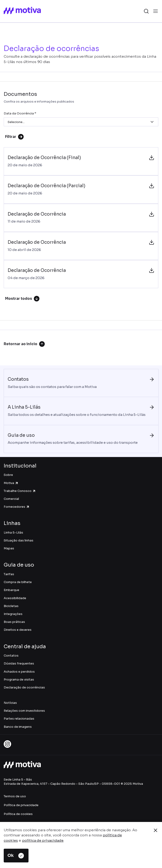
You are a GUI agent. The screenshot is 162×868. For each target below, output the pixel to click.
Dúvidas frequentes (19, 663)
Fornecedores (17, 507)
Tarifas (9, 574)
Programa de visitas (19, 679)
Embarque (11, 590)
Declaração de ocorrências (24, 687)
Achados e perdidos (19, 672)
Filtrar (14, 137)
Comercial (11, 499)
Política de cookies (18, 814)
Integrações (13, 614)
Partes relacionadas (19, 719)
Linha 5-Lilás (13, 532)
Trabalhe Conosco (20, 491)
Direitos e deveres (18, 630)
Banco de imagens (18, 727)
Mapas (9, 548)
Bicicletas (11, 606)
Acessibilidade (15, 598)
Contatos (11, 656)
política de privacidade (43, 840)
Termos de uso (15, 796)
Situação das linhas (19, 540)
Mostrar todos (22, 299)
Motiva (11, 483)
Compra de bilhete (18, 582)
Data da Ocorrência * (20, 113)
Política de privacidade (21, 805)
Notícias (10, 703)
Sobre (8, 475)
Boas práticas (14, 622)
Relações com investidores (24, 711)
